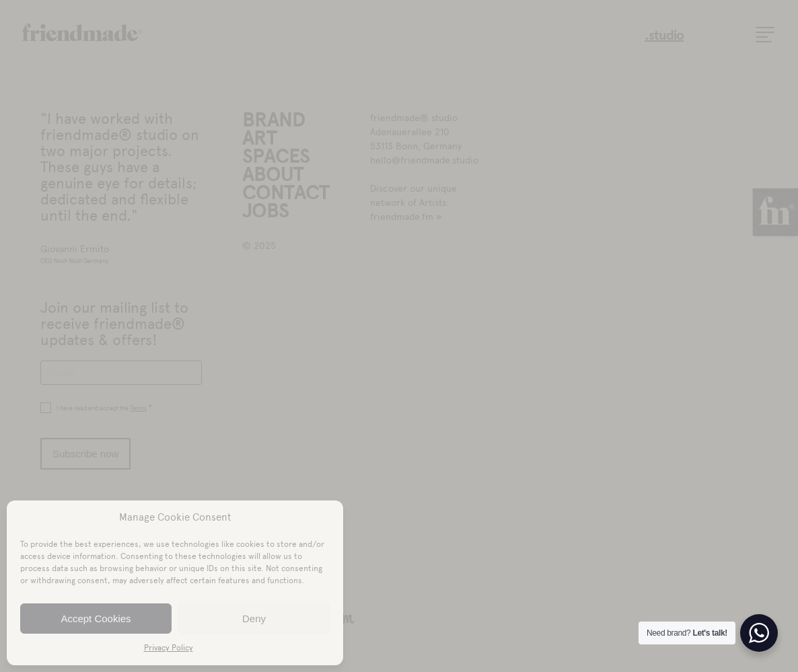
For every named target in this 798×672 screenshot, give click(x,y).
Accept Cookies (96, 619)
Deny (254, 619)
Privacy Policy (169, 648)
